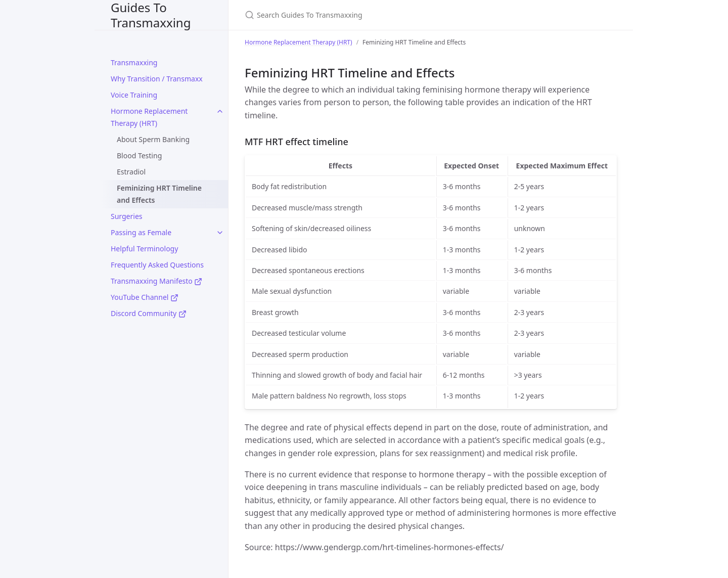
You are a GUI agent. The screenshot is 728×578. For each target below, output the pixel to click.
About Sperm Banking (153, 139)
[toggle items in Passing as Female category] (220, 233)
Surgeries (126, 216)
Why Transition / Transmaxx (157, 79)
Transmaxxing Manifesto (156, 281)
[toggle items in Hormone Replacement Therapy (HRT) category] (220, 111)
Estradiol (131, 172)
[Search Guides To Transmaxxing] (364, 15)
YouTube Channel (145, 297)
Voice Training (134, 95)
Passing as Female (141, 232)
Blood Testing (139, 155)
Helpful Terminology (144, 249)
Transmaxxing (134, 62)
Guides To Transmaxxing (151, 15)
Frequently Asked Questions (157, 265)
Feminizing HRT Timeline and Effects (159, 194)
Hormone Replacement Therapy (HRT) (149, 117)
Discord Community (149, 313)
